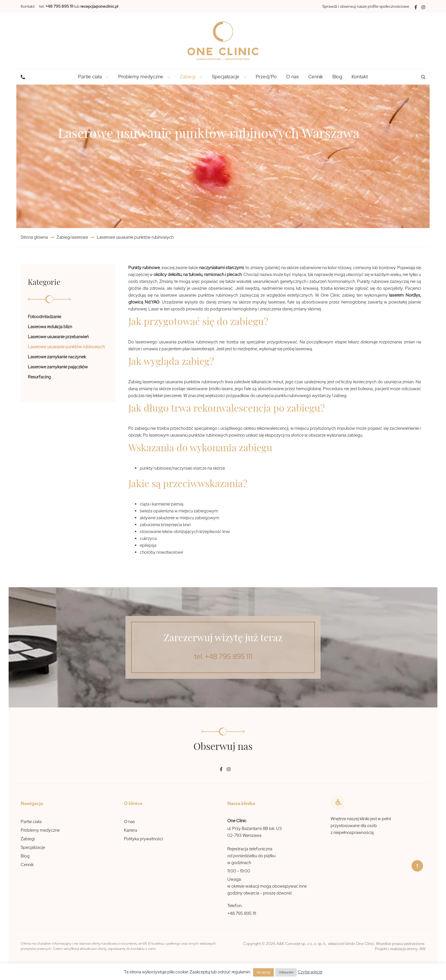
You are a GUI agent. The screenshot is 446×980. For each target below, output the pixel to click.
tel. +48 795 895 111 (223, 657)
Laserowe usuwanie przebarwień (58, 337)
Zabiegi (28, 839)
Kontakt (360, 77)
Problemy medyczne (40, 830)
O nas (292, 77)
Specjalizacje (33, 847)
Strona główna (35, 237)
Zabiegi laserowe (72, 237)
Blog (337, 77)
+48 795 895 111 (242, 913)
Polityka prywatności (144, 839)
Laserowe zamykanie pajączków (58, 367)
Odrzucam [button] (286, 972)
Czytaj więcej (310, 972)
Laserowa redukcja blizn (50, 327)
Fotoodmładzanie (44, 317)
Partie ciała (31, 822)
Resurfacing (39, 377)
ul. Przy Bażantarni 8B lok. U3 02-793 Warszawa (255, 832)
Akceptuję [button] (263, 972)
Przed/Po (266, 77)
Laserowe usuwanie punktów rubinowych (66, 347)
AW (422, 949)
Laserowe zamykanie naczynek (57, 357)
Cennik (316, 77)
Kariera (131, 830)
